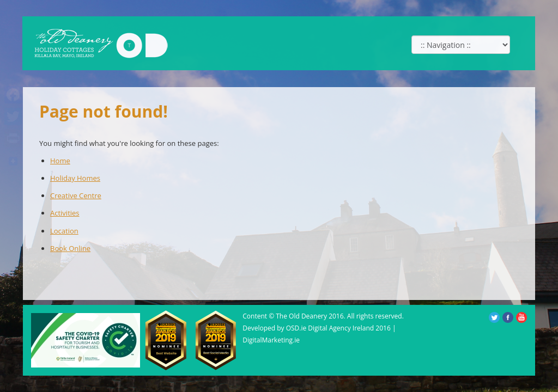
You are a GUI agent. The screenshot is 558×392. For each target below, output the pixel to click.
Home (60, 161)
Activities (65, 213)
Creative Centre (76, 195)
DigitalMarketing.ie (271, 340)
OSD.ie (296, 328)
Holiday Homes (75, 178)
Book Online (70, 248)
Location (64, 231)
